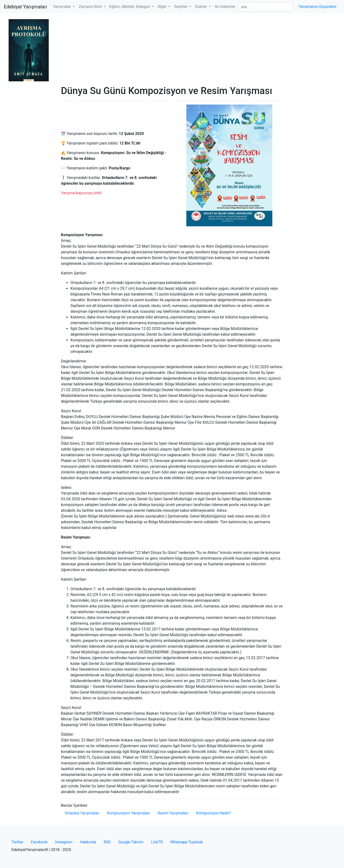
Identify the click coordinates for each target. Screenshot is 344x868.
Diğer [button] (163, 7)
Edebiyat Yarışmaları (25, 7)
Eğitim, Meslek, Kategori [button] (130, 7)
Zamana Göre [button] (91, 7)
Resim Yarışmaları (173, 813)
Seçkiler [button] (181, 7)
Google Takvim (131, 842)
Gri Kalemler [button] (225, 7)
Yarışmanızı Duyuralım (317, 7)
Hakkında (88, 842)
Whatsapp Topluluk (187, 842)
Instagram (64, 842)
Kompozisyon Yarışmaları (129, 813)
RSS (107, 842)
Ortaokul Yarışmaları (82, 813)
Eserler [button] (202, 7)
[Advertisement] (172, 49)
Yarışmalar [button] (62, 7)
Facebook (39, 842)
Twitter (17, 842)
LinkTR (157, 842)
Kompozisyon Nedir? (214, 813)
